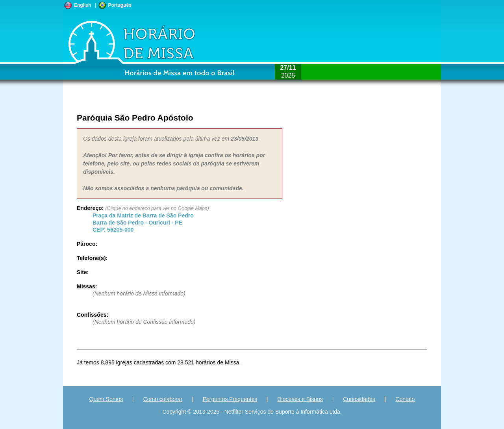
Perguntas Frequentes (230, 399)
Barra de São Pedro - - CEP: (143, 223)
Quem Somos (106, 399)
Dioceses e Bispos (300, 399)
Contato (405, 399)
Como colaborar (163, 399)
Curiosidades (359, 399)
